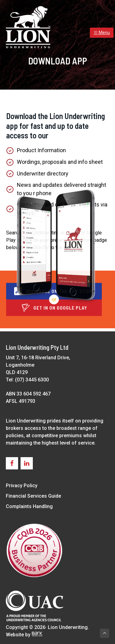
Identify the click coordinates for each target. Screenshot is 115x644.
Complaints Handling (29, 506)
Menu (102, 33)
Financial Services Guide (33, 496)
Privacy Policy (22, 486)
